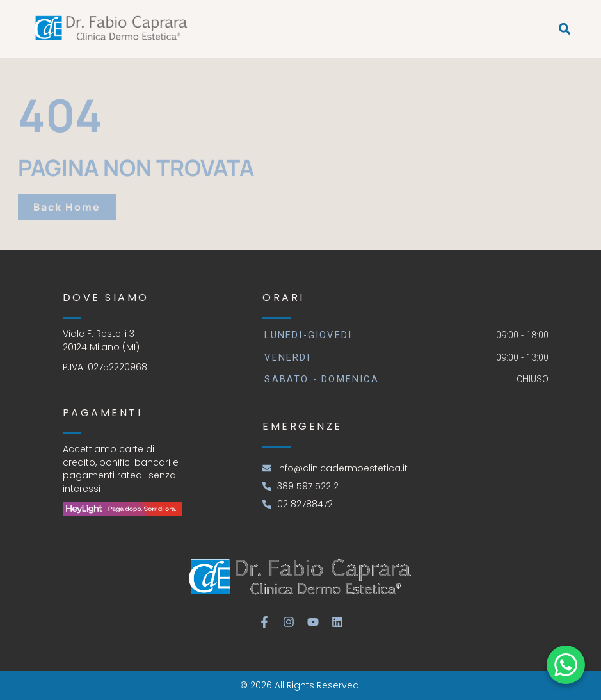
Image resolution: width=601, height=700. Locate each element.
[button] (564, 29)
